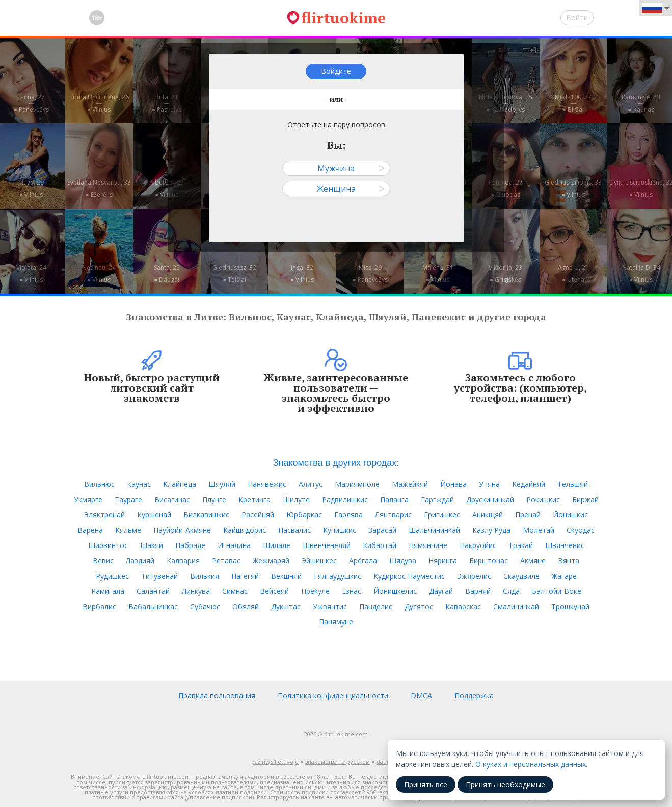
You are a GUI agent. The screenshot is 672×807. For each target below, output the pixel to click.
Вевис (103, 561)
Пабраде (190, 545)
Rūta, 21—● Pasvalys (167, 103)
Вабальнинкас (153, 606)
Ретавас (226, 561)
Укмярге (88, 499)
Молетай (539, 530)
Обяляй (246, 606)
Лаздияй (140, 561)
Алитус (311, 484)
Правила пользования (217, 696)
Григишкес (442, 515)
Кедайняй (529, 484)
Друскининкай (490, 499)
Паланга (394, 499)
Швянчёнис (565, 545)
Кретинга (254, 499)
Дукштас (286, 606)
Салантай (153, 591)
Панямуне (336, 622)
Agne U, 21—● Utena (573, 274)
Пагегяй (245, 576)
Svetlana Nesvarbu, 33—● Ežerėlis (99, 188)
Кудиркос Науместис (409, 576)
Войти (577, 18)
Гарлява (348, 515)
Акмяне (533, 561)
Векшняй (286, 576)
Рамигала (108, 591)
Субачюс (205, 606)
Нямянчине (428, 545)
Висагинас (172, 499)
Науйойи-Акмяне (182, 530)
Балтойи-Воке (557, 591)
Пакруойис (478, 545)
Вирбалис (99, 606)
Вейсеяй (274, 591)
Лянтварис (393, 515)
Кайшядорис (245, 530)
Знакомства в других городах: (336, 463)
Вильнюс (99, 484)
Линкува (196, 591)
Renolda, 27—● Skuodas (506, 188)
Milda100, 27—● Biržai (573, 103)
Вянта (569, 561)
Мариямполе (357, 484)
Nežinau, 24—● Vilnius (99, 274)
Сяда (511, 591)
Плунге (214, 499)
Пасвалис (294, 530)
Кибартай (380, 545)
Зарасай (382, 530)
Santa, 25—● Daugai (167, 274)
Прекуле (315, 591)
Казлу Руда (491, 530)
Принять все (426, 784)
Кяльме (128, 530)
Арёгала (363, 561)
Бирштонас (489, 561)
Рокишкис (543, 499)
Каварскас (463, 606)
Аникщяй (488, 515)
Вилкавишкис (206, 515)
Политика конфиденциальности (333, 696)
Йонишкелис (395, 591)
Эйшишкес (319, 561)
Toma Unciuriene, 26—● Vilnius (99, 103)
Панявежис (267, 484)
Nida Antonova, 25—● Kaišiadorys (506, 103)
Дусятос (419, 606)
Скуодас (581, 530)
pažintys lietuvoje (275, 761)
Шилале (277, 545)
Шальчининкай (434, 530)
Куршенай (154, 515)
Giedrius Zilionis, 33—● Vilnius (573, 188)
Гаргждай (437, 499)
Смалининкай (516, 606)
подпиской (237, 797)
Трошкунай (570, 606)
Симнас (235, 591)
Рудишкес (112, 576)
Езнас (352, 591)
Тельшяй (573, 484)
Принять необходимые (505, 784)
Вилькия (205, 576)
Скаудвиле (521, 576)
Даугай (441, 591)
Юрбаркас (304, 515)
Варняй (478, 591)
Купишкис (340, 530)
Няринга (443, 561)
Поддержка (474, 696)
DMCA (421, 696)
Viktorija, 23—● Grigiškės (505, 274)
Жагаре (564, 576)
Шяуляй (222, 484)
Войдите (336, 71)
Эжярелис (474, 576)
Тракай (521, 545)
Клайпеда (180, 484)
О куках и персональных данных (531, 764)
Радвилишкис (345, 499)
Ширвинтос (108, 545)
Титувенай (159, 576)
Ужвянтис (330, 606)
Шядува (403, 561)
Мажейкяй (410, 484)
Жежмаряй (271, 561)
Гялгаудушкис (338, 576)
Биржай (585, 499)
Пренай (528, 515)
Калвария (183, 561)
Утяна (489, 484)
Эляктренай (104, 515)
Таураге (128, 499)
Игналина (234, 545)
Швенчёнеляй (327, 545)
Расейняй (258, 515)
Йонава (453, 484)
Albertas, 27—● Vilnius (167, 188)
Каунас (139, 484)
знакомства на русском (338, 761)
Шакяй (152, 545)
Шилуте (296, 499)
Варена (90, 530)
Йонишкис (570, 515)
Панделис (376, 606)
